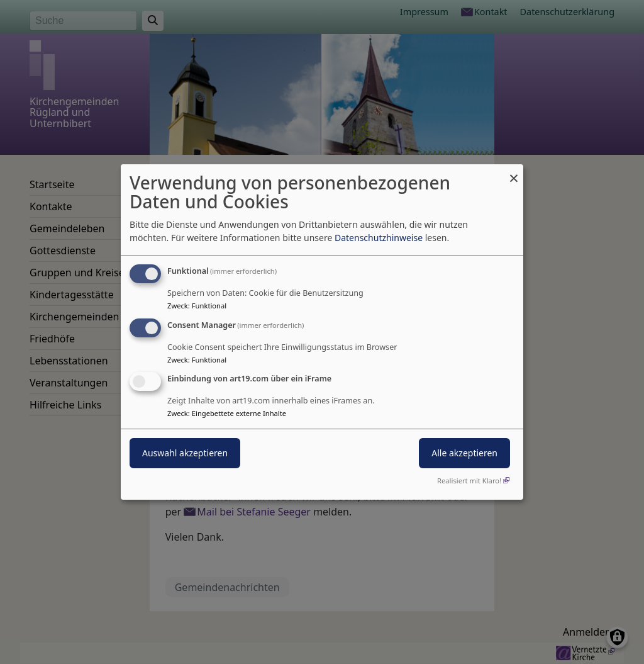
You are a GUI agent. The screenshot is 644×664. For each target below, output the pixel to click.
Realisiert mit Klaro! (469, 481)
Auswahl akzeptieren (185, 453)
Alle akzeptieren (464, 453)
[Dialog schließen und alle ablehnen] (514, 172)
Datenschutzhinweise (379, 238)
